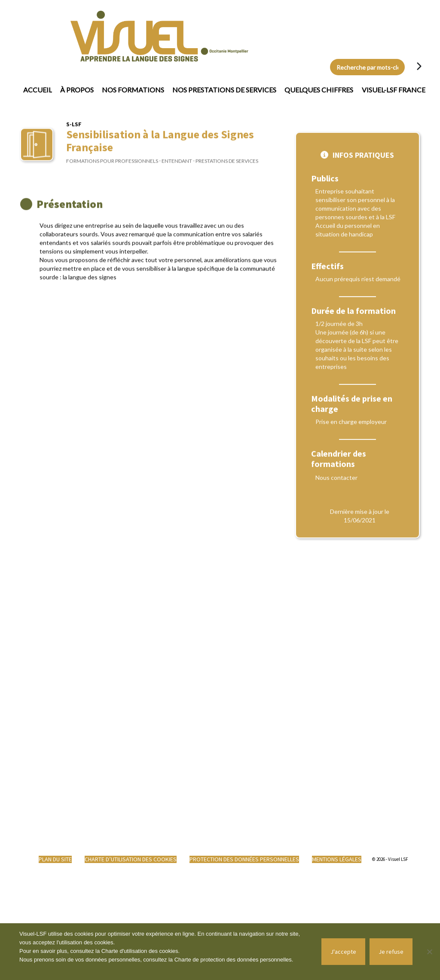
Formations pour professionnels (112, 166)
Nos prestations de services (224, 90)
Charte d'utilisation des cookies (140, 951)
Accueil (38, 90)
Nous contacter (336, 552)
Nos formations (133, 90)
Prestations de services (227, 166)
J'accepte (343, 952)
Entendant (177, 166)
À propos (77, 90)
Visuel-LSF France (394, 90)
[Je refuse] (429, 952)
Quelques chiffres (319, 90)
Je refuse (391, 952)
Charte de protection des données (217, 960)
